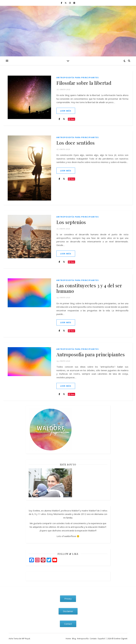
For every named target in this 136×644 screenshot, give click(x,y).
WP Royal (26, 639)
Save (73, 119)
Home (68, 639)
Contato (93, 639)
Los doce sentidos (76, 143)
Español (101, 639)
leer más (66, 111)
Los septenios (71, 222)
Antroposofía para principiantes (78, 78)
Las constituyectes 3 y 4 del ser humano (89, 288)
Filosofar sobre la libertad (84, 83)
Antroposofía (83, 639)
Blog (74, 639)
